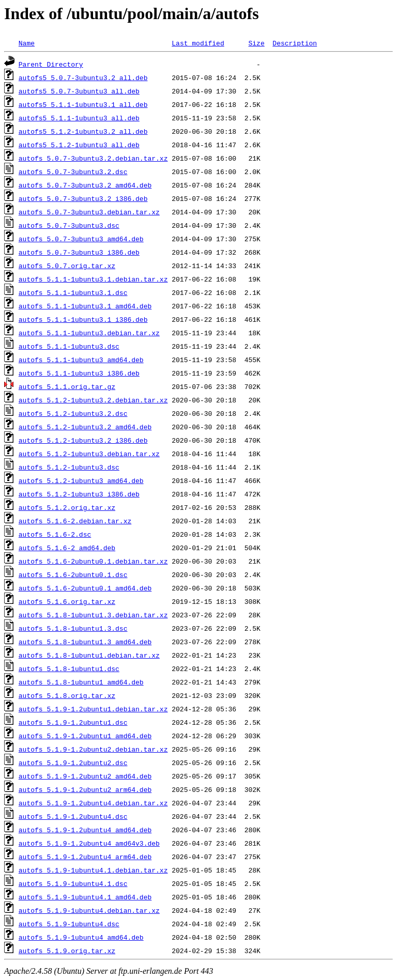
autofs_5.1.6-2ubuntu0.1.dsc (73, 574)
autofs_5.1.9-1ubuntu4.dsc (69, 924)
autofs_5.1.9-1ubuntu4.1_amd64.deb (85, 897)
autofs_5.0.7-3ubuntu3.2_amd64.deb (85, 185)
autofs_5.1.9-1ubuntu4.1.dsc (73, 883)
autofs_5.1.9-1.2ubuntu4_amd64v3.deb (89, 843)
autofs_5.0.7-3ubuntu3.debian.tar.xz (89, 212)
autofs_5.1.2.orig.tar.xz (67, 507)
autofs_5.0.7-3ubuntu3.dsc (69, 225)
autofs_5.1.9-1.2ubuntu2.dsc (73, 763)
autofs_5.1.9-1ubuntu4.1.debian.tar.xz (93, 870)
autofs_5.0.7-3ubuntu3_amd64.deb (81, 239)
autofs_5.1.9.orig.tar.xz (67, 951)
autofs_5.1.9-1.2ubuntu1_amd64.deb (85, 736)
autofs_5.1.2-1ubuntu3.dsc (69, 467)
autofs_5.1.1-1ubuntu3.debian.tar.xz (89, 333)
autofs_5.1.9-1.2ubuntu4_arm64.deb (85, 857)
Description (295, 43)
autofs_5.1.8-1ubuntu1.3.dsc (73, 628)
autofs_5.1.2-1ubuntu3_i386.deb (79, 494)
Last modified (198, 43)
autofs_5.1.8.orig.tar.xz (67, 695)
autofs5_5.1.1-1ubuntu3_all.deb (79, 118)
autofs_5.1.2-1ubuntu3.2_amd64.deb (85, 427)
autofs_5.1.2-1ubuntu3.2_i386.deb (83, 440)
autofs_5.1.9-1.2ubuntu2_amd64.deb (85, 776)
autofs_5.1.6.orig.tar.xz (67, 601)
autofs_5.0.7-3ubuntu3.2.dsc (73, 172)
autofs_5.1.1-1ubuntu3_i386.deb (79, 373)
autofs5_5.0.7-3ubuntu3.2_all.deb (83, 77)
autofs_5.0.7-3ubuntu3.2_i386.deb (83, 198)
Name (27, 43)
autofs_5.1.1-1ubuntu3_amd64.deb (81, 360)
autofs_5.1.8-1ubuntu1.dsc (69, 668)
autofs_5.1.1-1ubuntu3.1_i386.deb (83, 319)
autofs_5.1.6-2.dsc (55, 534)
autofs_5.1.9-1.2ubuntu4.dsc (73, 816)
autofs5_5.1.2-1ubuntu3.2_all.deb (83, 131)
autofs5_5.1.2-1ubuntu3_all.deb (79, 145)
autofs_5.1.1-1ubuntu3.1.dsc (73, 292)
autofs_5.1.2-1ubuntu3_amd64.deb (81, 480)
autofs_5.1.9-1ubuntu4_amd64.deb (81, 937)
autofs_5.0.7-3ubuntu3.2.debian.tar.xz (93, 158)
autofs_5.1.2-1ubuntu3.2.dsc (73, 413)
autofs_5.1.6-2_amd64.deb (67, 548)
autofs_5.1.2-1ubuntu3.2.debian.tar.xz (93, 400)
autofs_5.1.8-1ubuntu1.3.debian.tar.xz (93, 615)
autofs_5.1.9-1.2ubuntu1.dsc (73, 722)
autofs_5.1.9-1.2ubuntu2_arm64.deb (85, 789)
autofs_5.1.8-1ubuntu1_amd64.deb (81, 682)
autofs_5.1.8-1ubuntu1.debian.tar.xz (89, 655)
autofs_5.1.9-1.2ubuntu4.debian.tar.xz (93, 803)
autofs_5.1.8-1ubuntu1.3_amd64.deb (85, 642)
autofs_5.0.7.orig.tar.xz (67, 266)
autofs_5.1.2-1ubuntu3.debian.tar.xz (89, 454)
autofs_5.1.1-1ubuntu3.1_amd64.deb (85, 306)
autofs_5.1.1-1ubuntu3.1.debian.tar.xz (93, 279)
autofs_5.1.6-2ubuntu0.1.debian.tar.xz (93, 561)
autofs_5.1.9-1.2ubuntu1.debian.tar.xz (93, 709)
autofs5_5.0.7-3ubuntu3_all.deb (79, 91)
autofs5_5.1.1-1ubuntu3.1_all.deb (83, 104)
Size (256, 43)
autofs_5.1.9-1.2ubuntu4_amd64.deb (85, 830)
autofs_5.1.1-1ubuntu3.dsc (69, 346)
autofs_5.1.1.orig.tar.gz (67, 386)
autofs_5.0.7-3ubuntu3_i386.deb (79, 252)
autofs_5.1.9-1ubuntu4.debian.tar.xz (89, 910)
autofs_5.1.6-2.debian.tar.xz (75, 521)
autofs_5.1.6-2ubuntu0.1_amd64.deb (85, 588)
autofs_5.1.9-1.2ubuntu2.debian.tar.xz (93, 749)
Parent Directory (51, 64)
